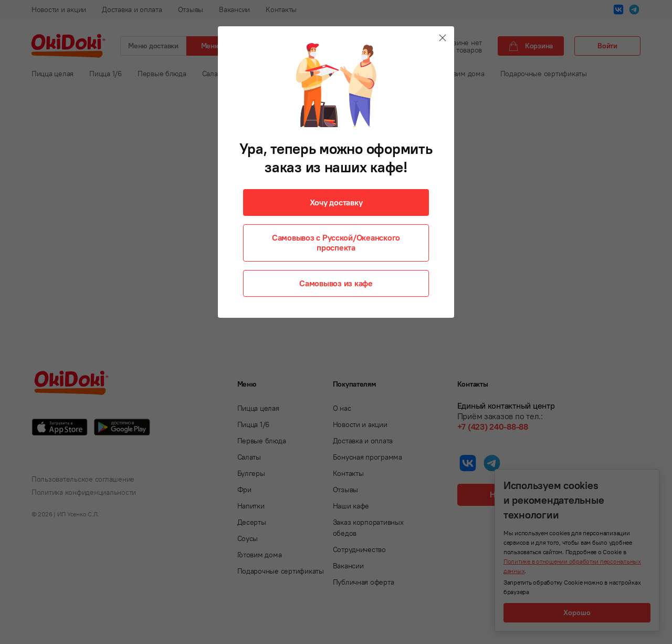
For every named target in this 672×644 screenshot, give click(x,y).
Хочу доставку (336, 202)
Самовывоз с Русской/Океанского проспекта (336, 242)
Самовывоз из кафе (336, 283)
